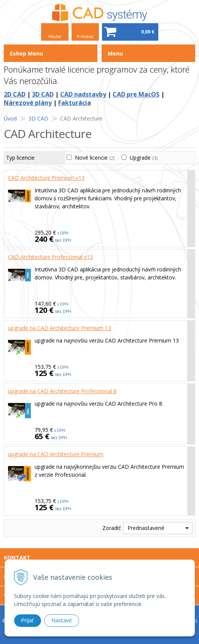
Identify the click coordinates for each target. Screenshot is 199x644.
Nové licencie (95, 158)
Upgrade (144, 158)
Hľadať (55, 36)
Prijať (28, 620)
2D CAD (15, 94)
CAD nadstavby (83, 94)
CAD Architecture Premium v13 (46, 178)
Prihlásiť (85, 36)
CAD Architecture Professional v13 (50, 257)
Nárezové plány (28, 103)
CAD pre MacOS (136, 94)
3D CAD (43, 94)
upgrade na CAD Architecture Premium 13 (60, 328)
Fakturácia (75, 103)
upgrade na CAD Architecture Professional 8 (62, 391)
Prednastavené (146, 528)
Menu (115, 53)
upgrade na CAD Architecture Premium (56, 454)
